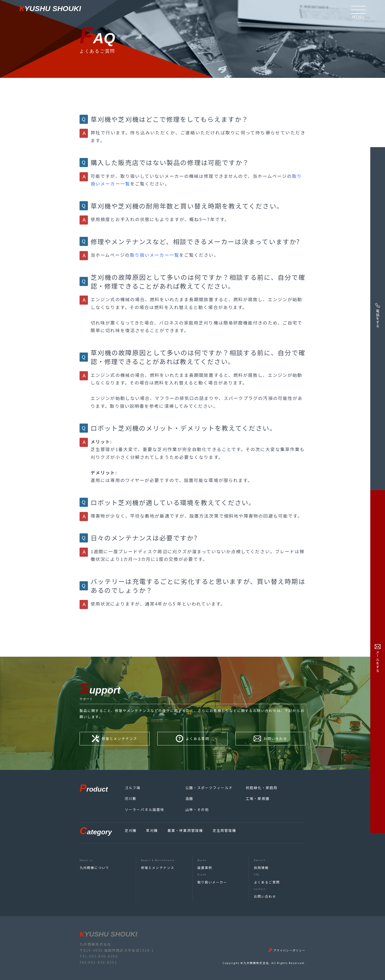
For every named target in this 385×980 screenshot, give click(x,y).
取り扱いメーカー (212, 882)
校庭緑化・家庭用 (262, 788)
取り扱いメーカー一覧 (155, 255)
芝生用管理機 (225, 830)
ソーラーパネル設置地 (144, 810)
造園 (189, 798)
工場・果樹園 (258, 798)
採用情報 (261, 868)
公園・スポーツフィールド (209, 788)
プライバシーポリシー (289, 950)
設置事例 (205, 868)
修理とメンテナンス (158, 868)
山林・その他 (197, 810)
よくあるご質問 (267, 882)
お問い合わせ (265, 896)
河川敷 (131, 798)
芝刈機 (131, 830)
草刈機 (152, 830)
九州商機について (94, 868)
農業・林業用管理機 (185, 830)
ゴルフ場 (133, 788)
